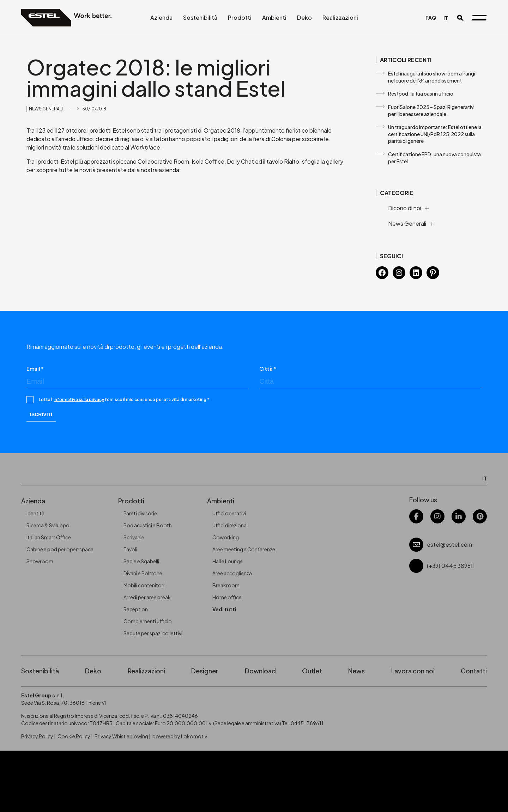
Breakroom (226, 585)
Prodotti (240, 17)
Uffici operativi (229, 513)
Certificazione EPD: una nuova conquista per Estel (434, 158)
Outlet (312, 671)
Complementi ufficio (148, 621)
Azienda (161, 17)
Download (260, 671)
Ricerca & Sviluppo (48, 525)
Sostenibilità (200, 17)
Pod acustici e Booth (148, 525)
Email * (35, 369)
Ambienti (274, 17)
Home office (227, 597)
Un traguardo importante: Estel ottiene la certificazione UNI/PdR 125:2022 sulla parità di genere (435, 134)
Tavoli (130, 549)
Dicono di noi (405, 208)
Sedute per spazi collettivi (153, 633)
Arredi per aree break (147, 597)
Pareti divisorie (140, 513)
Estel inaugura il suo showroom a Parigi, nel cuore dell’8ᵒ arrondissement (432, 77)
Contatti (474, 671)
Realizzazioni (340, 17)
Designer (205, 671)
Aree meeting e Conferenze (244, 549)
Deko (304, 17)
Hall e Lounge (228, 561)
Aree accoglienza (232, 573)
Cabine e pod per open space (60, 549)
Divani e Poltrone (143, 573)
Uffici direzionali (231, 525)
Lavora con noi (413, 671)
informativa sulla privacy (79, 399)
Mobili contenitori (144, 585)
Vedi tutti (224, 609)
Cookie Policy (74, 736)
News (356, 671)
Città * (268, 369)
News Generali (46, 109)
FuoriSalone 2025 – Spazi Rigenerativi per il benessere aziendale (431, 110)
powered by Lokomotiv (180, 736)
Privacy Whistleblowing (121, 736)
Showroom (40, 561)
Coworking (226, 537)
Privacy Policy (37, 736)
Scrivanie (134, 537)
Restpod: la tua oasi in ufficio (421, 93)
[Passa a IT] (446, 18)
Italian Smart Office (49, 537)
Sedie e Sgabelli (141, 561)
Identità (35, 513)
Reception (136, 609)
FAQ (431, 18)
